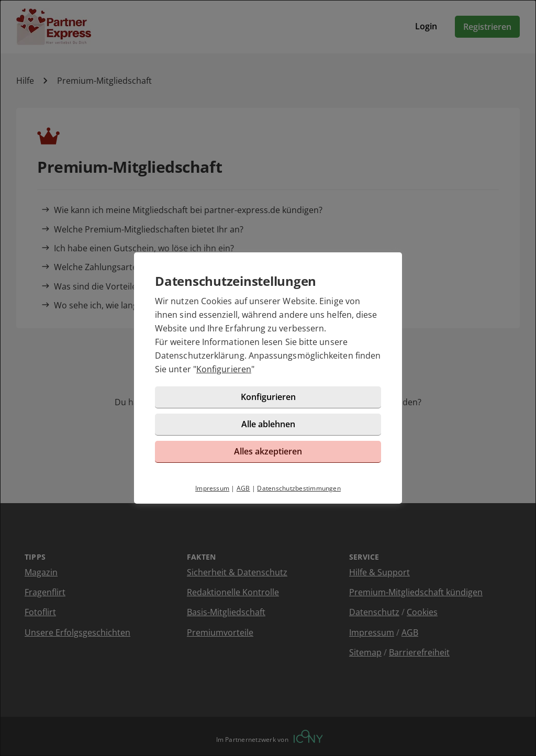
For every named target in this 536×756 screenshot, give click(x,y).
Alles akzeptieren (268, 451)
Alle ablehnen (268, 424)
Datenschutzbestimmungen (299, 488)
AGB (243, 488)
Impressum (212, 488)
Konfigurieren (224, 369)
